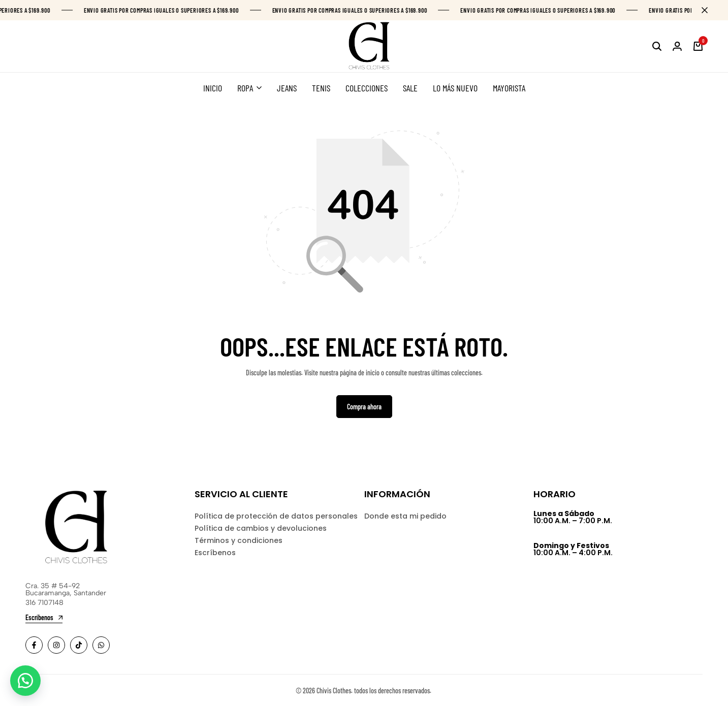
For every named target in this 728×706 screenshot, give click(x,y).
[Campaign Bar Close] (710, 10)
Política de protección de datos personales (276, 516)
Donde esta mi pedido (405, 516)
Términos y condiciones (239, 540)
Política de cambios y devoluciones (261, 528)
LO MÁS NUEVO (455, 88)
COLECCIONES (367, 88)
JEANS (287, 88)
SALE (410, 88)
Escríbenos (215, 553)
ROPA (245, 88)
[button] (25, 681)
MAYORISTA (509, 88)
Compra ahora (364, 407)
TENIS (321, 88)
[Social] (34, 645)
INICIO (213, 88)
